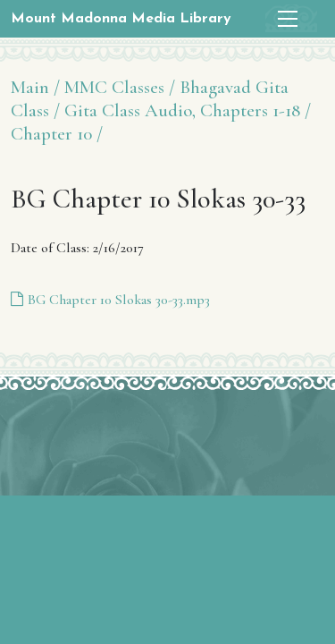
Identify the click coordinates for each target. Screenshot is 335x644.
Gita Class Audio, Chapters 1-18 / (188, 110)
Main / (35, 87)
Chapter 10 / (57, 134)
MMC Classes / (120, 87)
